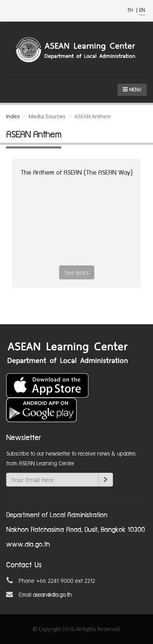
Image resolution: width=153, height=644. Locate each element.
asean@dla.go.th (52, 595)
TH (131, 10)
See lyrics (77, 272)
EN (142, 10)
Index (13, 116)
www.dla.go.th (28, 545)
